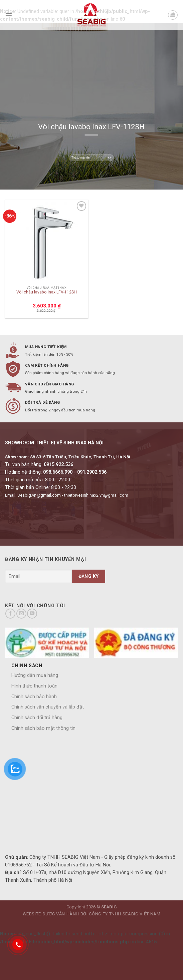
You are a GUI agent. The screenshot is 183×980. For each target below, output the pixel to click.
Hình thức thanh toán (34, 686)
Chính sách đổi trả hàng (37, 718)
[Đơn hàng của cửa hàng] (91, 158)
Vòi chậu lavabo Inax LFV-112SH (47, 292)
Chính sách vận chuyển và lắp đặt (48, 707)
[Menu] (9, 15)
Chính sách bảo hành (34, 697)
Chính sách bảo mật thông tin (43, 728)
